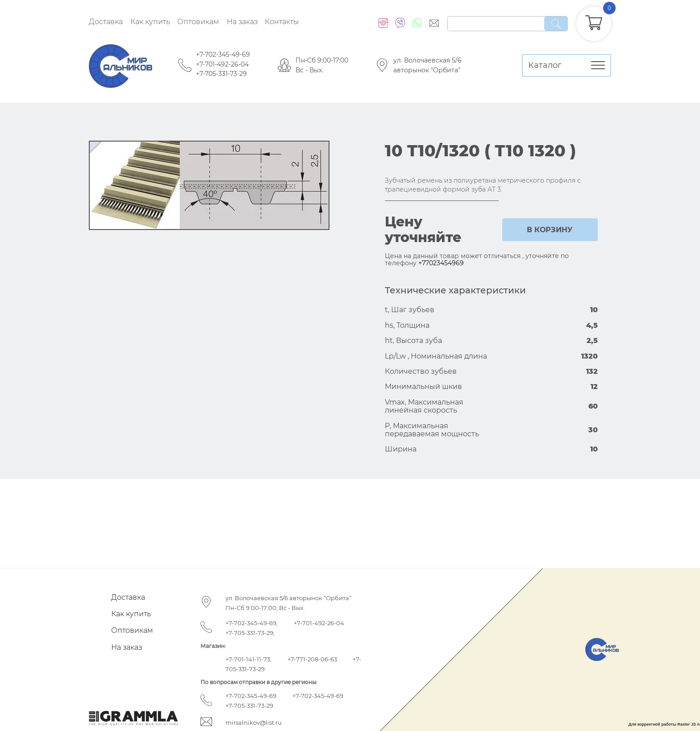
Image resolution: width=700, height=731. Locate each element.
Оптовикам (198, 22)
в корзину (550, 230)
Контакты (282, 22)
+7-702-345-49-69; (252, 623)
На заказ (242, 22)
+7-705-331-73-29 (221, 74)
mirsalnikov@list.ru (254, 723)
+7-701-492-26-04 (222, 64)
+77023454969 (441, 263)
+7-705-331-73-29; (250, 633)
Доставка (106, 22)
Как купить (150, 22)
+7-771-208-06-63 (312, 659)
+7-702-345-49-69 (223, 54)
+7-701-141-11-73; (248, 659)
